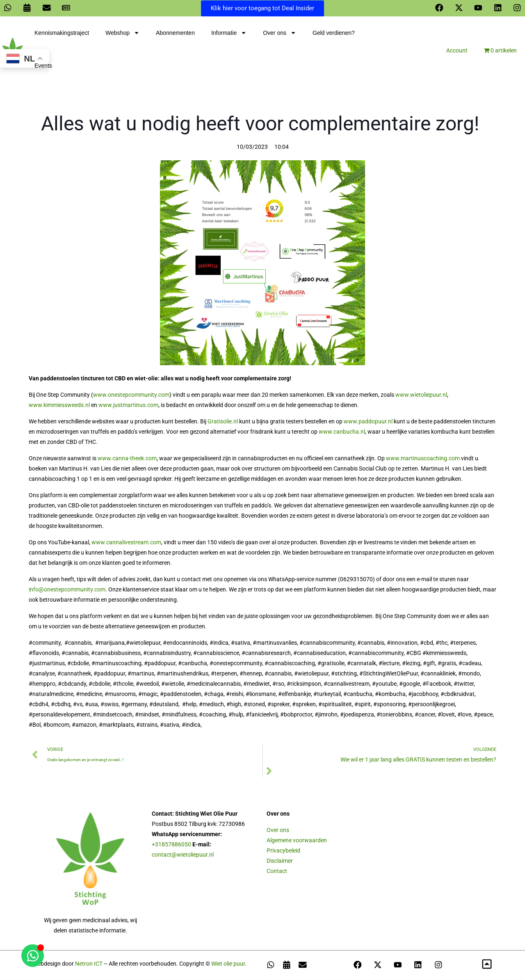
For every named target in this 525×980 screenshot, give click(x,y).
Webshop (122, 34)
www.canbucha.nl (342, 432)
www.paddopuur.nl (368, 422)
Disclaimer (280, 862)
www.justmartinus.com (128, 406)
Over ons (280, 34)
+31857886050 (171, 845)
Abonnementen (175, 34)
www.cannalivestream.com (126, 543)
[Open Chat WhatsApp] (33, 956)
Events (43, 66)
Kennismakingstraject (62, 34)
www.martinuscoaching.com (423, 459)
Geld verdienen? (334, 34)
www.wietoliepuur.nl (421, 396)
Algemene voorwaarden (297, 841)
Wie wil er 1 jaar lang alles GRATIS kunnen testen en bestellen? (418, 760)
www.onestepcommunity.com (131, 396)
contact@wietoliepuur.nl (183, 855)
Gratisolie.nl (223, 422)
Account (457, 51)
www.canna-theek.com (127, 459)
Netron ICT (89, 964)
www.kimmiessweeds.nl (59, 406)
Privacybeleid (283, 851)
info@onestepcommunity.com (67, 590)
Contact (277, 872)
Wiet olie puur (228, 964)
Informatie (229, 34)
